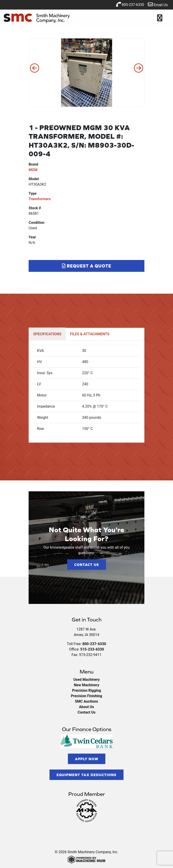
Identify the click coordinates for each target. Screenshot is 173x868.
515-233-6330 (92, 649)
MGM (33, 170)
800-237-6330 (130, 4)
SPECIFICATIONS (47, 334)
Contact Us (87, 565)
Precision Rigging (87, 690)
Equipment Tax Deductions (86, 775)
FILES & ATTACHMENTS (90, 334)
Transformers (40, 199)
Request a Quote (87, 266)
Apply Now (87, 759)
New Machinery (86, 685)
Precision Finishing (86, 696)
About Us (86, 707)
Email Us (158, 4)
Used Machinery (86, 680)
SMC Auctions (86, 701)
